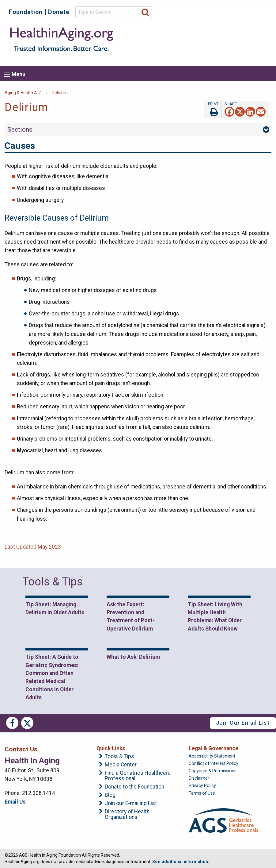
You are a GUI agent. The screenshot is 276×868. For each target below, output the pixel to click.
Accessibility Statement (212, 756)
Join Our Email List (243, 723)
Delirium (60, 93)
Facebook (12, 723)
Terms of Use (202, 793)
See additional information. (181, 862)
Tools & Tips (119, 757)
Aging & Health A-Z (23, 93)
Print (213, 110)
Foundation (26, 12)
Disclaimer (199, 778)
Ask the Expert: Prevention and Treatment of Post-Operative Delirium (131, 617)
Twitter (27, 723)
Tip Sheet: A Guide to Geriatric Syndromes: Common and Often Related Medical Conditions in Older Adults (52, 677)
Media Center (121, 765)
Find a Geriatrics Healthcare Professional (138, 776)
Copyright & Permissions (213, 771)
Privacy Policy (202, 785)
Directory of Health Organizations (127, 814)
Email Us (15, 802)
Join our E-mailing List (131, 804)
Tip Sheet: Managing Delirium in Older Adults (55, 608)
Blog (110, 795)
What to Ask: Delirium (133, 657)
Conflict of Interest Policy (214, 763)
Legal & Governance (214, 748)
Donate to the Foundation (134, 787)
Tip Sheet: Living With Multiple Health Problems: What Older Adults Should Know (215, 617)
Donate (59, 12)
